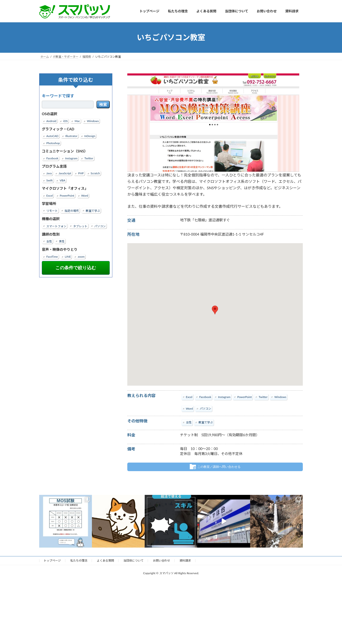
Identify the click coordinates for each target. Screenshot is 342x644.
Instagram (71, 158)
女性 (49, 241)
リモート (52, 211)
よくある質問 (105, 560)
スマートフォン (56, 226)
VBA (62, 180)
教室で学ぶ (93, 211)
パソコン (100, 226)
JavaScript (65, 173)
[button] (215, 310)
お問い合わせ (161, 560)
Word (85, 195)
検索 (103, 105)
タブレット (80, 226)
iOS (65, 121)
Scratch (95, 173)
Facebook (52, 158)
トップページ (52, 560)
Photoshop (53, 143)
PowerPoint (67, 195)
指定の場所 (72, 211)
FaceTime (52, 256)
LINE (68, 256)
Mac (77, 121)
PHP (81, 173)
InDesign (90, 136)
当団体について (133, 560)
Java (49, 173)
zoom (81, 256)
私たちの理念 (79, 560)
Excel (50, 195)
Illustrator (71, 136)
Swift (50, 180)
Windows (93, 121)
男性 (62, 241)
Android (51, 121)
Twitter (89, 158)
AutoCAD (52, 136)
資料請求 (185, 560)
